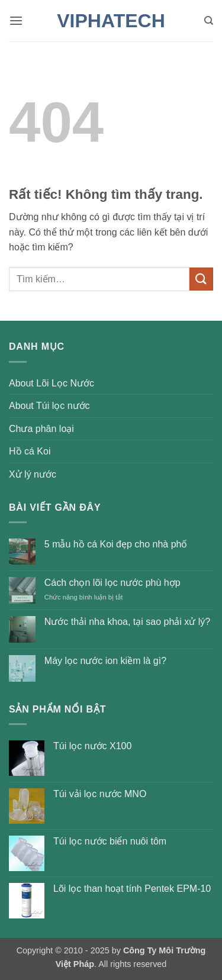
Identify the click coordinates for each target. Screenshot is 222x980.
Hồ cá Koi (30, 451)
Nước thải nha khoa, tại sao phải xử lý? (127, 622)
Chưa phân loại (41, 429)
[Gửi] (201, 279)
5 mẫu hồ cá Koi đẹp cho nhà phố (116, 544)
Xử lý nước (33, 474)
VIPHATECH (111, 21)
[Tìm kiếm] (209, 21)
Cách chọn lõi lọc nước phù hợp (112, 583)
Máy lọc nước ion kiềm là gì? (105, 661)
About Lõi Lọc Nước (52, 383)
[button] (16, 20)
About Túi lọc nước (49, 406)
